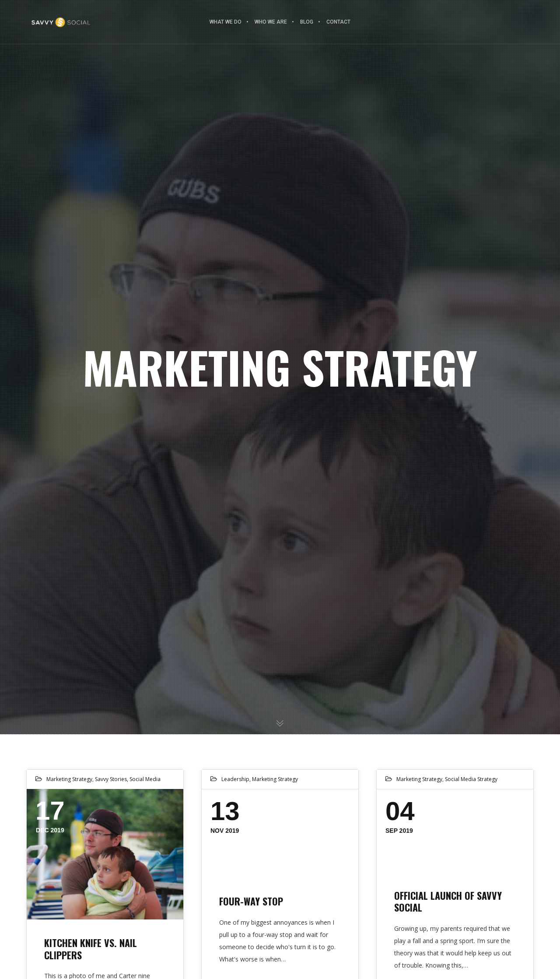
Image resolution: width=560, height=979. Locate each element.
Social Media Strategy (471, 779)
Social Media (145, 779)
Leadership (235, 779)
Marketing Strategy (69, 779)
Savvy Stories (111, 779)
